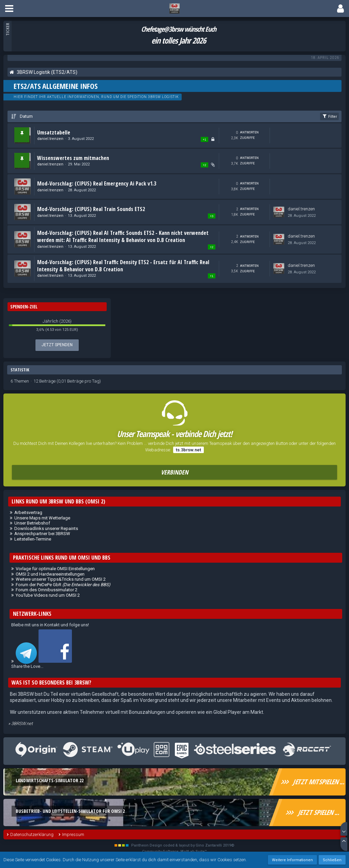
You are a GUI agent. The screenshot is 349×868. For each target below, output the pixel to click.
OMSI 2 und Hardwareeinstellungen (50, 574)
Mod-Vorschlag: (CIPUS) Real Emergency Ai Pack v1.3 (97, 183)
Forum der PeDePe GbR (63, 585)
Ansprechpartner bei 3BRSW (42, 534)
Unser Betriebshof (32, 523)
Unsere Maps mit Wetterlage (42, 518)
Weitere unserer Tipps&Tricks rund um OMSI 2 (61, 579)
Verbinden (174, 472)
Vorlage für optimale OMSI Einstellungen (55, 569)
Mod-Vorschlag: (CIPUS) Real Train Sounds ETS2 (91, 209)
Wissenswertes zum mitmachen (73, 158)
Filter (329, 116)
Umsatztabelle (54, 132)
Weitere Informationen (292, 860)
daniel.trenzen (50, 139)
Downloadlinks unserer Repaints (46, 528)
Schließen (332, 860)
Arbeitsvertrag (28, 512)
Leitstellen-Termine (33, 539)
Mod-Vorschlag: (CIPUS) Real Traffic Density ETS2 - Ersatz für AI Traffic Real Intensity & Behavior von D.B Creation (123, 266)
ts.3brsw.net (188, 450)
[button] (9, 9)
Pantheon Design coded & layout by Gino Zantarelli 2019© (183, 845)
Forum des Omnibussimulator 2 (47, 590)
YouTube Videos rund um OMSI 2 (48, 595)
